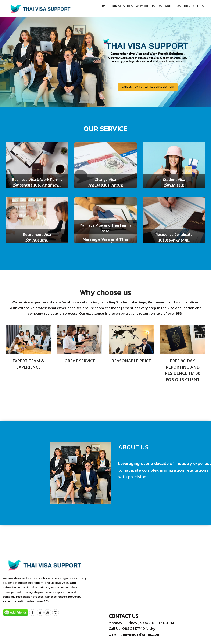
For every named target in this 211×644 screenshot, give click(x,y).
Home (86, 9)
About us (167, 9)
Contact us (192, 9)
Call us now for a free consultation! (163, 89)
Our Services (109, 9)
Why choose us (140, 9)
